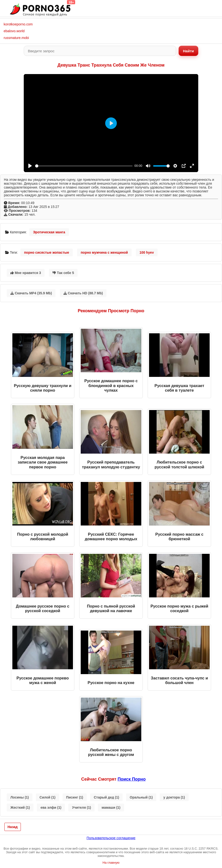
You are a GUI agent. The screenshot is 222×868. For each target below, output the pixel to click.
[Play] (30, 166)
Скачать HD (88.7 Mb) (83, 293)
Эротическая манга (49, 232)
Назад (13, 827)
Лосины (20, 797)
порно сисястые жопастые (47, 252)
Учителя (81, 807)
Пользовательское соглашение (111, 838)
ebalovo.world (14, 31)
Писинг (75, 797)
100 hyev (147, 252)
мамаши (111, 807)
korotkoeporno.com (18, 24)
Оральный (141, 797)
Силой (48, 797)
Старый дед (106, 797)
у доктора (174, 797)
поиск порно (132, 779)
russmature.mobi (16, 38)
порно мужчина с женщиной (104, 252)
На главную (111, 863)
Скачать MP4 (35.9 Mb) (31, 293)
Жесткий (20, 807)
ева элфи (51, 807)
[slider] (84, 166)
